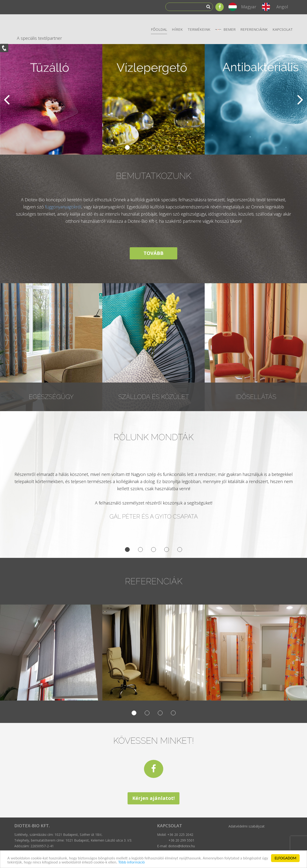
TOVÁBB (153, 253)
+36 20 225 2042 (180, 835)
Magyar (249, 7)
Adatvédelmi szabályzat (247, 826)
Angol (282, 7)
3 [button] (153, 147)
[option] (153, 99)
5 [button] (180, 147)
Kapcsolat (283, 29)
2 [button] (140, 147)
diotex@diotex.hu (182, 846)
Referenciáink (254, 29)
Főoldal (159, 29)
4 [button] (167, 147)
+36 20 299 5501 (181, 840)
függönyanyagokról (63, 207)
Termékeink (199, 29)
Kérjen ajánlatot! (153, 798)
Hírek (177, 29)
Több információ (132, 862)
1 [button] (127, 147)
